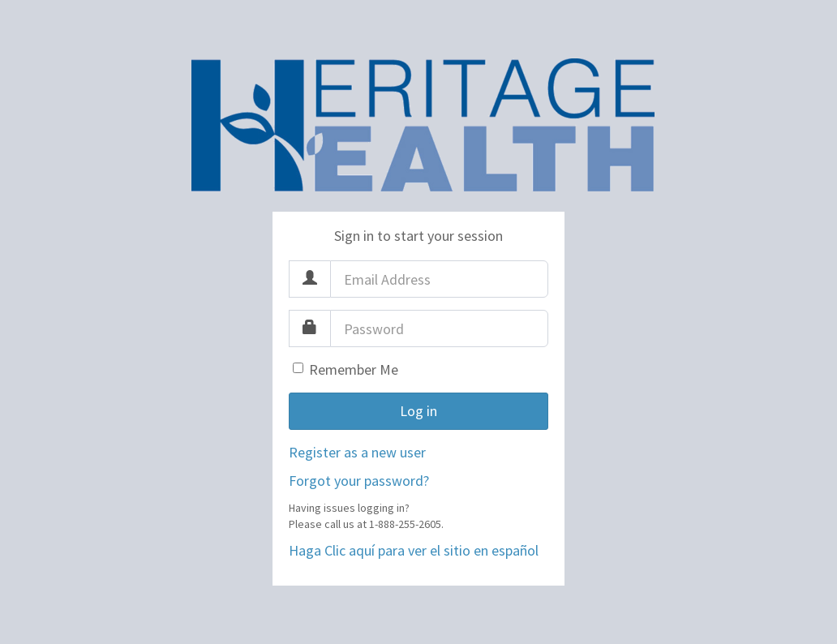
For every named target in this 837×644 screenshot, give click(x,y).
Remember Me (354, 369)
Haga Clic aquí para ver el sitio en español (414, 550)
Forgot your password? (359, 481)
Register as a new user (357, 452)
